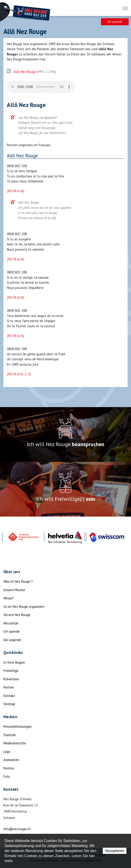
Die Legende (12, 640)
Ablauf (8, 598)
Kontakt (9, 696)
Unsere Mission (14, 590)
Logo (7, 752)
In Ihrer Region (14, 662)
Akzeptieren (115, 851)
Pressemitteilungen (18, 726)
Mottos (9, 768)
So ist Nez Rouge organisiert (24, 607)
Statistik (10, 735)
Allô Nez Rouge (35, 72)
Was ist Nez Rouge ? (18, 581)
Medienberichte (15, 743)
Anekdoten (11, 760)
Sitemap (9, 704)
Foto (7, 776)
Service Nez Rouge (17, 615)
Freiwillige (11, 671)
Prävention (11, 679)
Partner (9, 687)
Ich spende (115, 22)
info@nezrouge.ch (17, 829)
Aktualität (11, 623)
